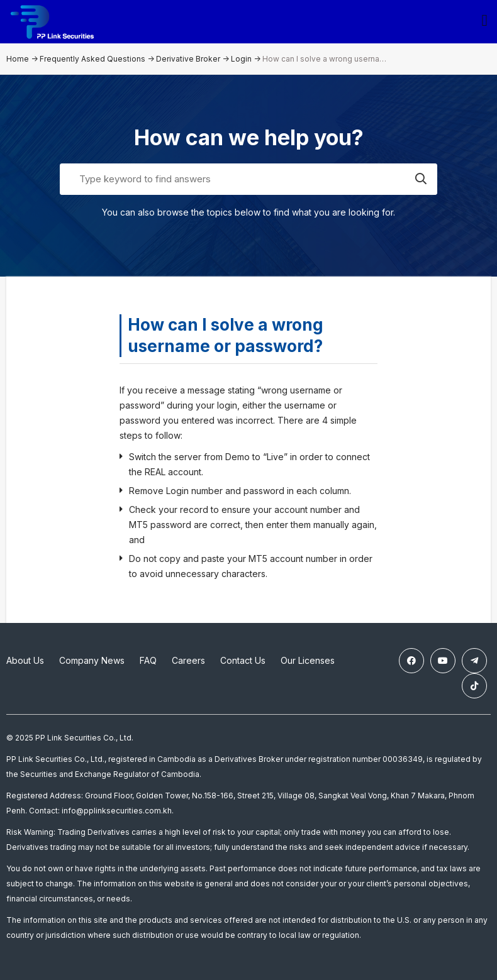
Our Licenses (308, 660)
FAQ (148, 660)
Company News (92, 660)
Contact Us (243, 660)
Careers (188, 660)
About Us (25, 660)
